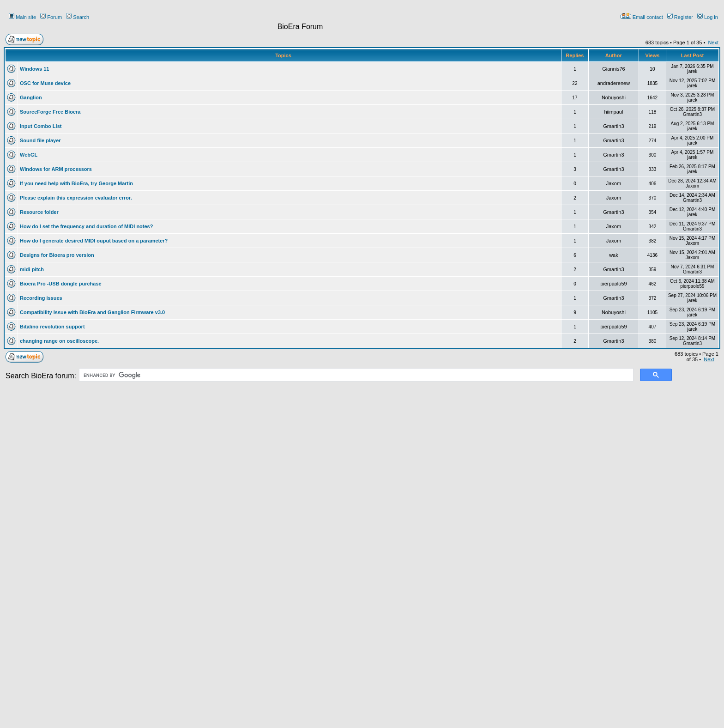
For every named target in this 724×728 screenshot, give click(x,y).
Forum (51, 17)
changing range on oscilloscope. (59, 341)
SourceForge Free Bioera (50, 112)
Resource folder (39, 212)
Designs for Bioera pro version (57, 255)
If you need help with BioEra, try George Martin (76, 183)
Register (680, 17)
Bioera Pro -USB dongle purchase (61, 284)
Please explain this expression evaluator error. (76, 198)
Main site (22, 17)
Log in (708, 17)
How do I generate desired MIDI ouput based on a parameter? (94, 241)
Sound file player (40, 140)
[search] (355, 375)
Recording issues (41, 298)
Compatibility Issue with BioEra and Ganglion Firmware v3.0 (92, 312)
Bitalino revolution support (52, 327)
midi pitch (32, 269)
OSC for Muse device (45, 83)
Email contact (642, 17)
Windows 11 (34, 69)
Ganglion (31, 97)
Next (713, 42)
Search (78, 17)
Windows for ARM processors (56, 169)
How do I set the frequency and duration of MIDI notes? (86, 226)
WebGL (29, 155)
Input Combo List (41, 126)
